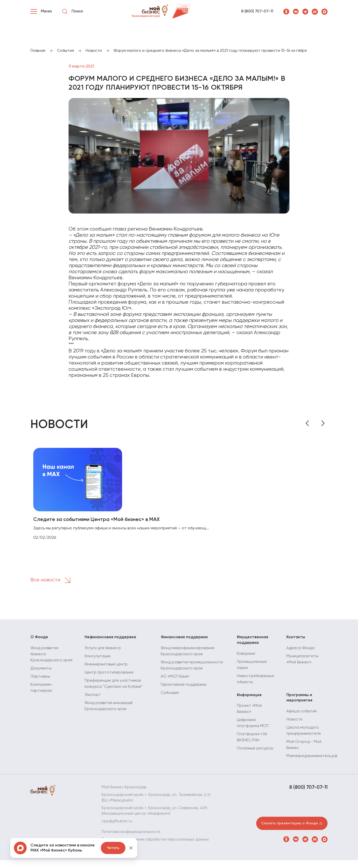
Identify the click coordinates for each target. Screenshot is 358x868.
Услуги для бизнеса (103, 650)
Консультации (98, 658)
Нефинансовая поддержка (111, 638)
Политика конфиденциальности (132, 834)
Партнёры (40, 684)
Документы (41, 676)
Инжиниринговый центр (107, 666)
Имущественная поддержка (253, 641)
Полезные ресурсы (255, 751)
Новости (295, 722)
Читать (113, 848)
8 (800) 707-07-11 (257, 11)
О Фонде (39, 638)
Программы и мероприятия (300, 700)
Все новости (53, 581)
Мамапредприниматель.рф (313, 758)
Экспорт (93, 696)
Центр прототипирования (110, 674)
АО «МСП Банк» (175, 678)
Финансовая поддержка (185, 638)
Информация (250, 697)
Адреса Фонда (301, 650)
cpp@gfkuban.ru (117, 824)
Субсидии (170, 694)
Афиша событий (302, 714)
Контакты (296, 638)
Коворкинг (247, 655)
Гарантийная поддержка (185, 686)
